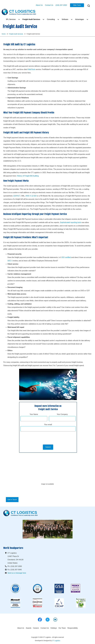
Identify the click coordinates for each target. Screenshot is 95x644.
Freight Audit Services (16, 34)
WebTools (32, 69)
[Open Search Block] (89, 6)
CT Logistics (56, 641)
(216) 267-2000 (61, 5)
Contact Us (49, 5)
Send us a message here (17, 573)
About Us (39, 5)
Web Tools (77, 5)
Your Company (62, 414)
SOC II (10, 261)
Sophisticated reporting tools (71, 222)
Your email (48, 424)
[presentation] (48, 437)
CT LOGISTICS (22, 11)
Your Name (34, 414)
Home (4, 34)
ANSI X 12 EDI (31, 196)
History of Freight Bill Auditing (28, 176)
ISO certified (66, 257)
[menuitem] (11, 19)
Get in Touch (12, 500)
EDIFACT (17, 196)
